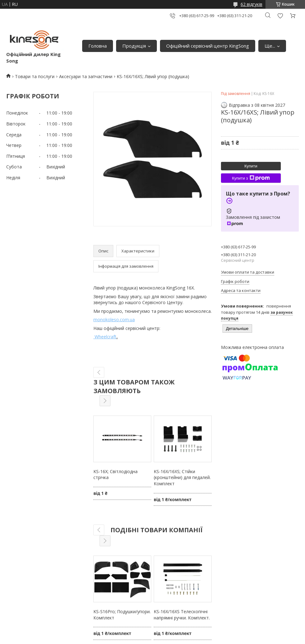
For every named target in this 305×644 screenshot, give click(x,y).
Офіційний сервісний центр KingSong (208, 46)
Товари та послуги (35, 76)
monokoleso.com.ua (114, 320)
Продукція (134, 46)
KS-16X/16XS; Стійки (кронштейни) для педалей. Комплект (182, 477)
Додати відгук (280, 16)
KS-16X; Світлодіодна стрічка (115, 475)
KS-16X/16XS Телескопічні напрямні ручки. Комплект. (182, 615)
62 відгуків (251, 4)
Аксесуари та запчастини (86, 76)
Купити (251, 166)
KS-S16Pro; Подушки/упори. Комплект (122, 615)
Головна (98, 46)
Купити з (251, 178)
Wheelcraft (105, 337)
